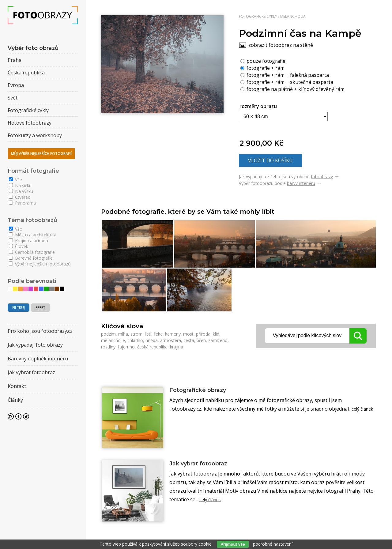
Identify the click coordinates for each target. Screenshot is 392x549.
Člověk (19, 246)
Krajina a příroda (28, 241)
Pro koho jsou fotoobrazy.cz (40, 331)
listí (148, 334)
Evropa (16, 85)
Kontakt (17, 386)
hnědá (152, 340)
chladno (135, 340)
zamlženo (218, 340)
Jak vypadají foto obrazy (35, 345)
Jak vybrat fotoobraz (203, 464)
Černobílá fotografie (32, 252)
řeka (158, 334)
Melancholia (293, 16)
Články (15, 400)
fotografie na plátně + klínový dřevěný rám (292, 89)
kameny (173, 334)
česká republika (152, 347)
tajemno (126, 347)
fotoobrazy (322, 177)
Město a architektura (33, 235)
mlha (123, 334)
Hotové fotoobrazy (30, 123)
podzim (108, 334)
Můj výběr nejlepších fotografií (41, 154)
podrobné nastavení (273, 544)
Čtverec (19, 197)
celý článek (212, 500)
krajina (177, 347)
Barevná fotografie (31, 258)
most (188, 334)
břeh (201, 340)
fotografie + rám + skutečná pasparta (287, 82)
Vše (15, 180)
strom (136, 334)
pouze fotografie (263, 61)
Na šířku (20, 185)
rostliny (108, 347)
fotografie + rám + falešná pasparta (285, 75)
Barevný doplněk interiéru (38, 359)
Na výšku (21, 191)
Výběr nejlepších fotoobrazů (40, 264)
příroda (203, 334)
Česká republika (26, 73)
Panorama (22, 203)
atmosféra (171, 340)
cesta (189, 340)
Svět (13, 98)
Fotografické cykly (258, 16)
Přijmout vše (233, 544)
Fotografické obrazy (202, 390)
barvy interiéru (301, 183)
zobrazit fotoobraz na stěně (281, 45)
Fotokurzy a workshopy (35, 135)
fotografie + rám (262, 68)
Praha (15, 60)
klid (216, 334)
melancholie (113, 340)
